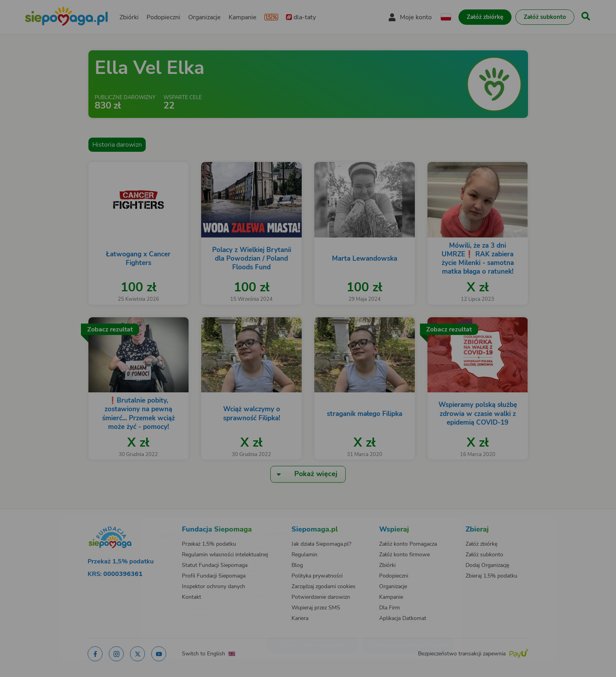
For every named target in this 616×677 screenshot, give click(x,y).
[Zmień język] (136, 522)
